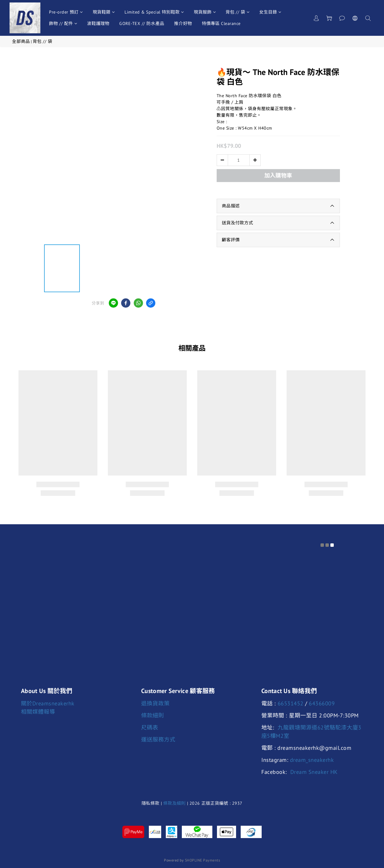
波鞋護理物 (98, 23)
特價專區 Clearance (221, 23)
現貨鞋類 (104, 12)
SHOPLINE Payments (203, 860)
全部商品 (21, 41)
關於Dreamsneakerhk (48, 703)
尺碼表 (150, 727)
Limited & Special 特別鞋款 (154, 12)
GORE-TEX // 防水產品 (142, 23)
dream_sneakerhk (312, 760)
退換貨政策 (155, 703)
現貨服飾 (205, 12)
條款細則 (153, 715)
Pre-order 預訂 (66, 12)
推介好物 (183, 23)
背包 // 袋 (237, 12)
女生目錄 (270, 12)
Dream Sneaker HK (314, 772)
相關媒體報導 (38, 712)
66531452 (291, 703)
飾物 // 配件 (63, 23)
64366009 (322, 703)
